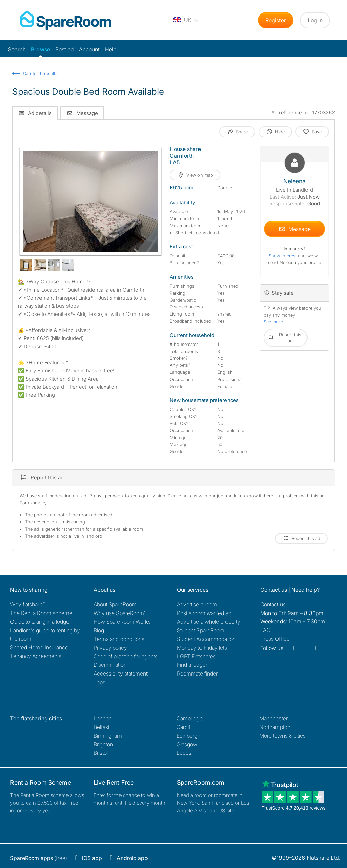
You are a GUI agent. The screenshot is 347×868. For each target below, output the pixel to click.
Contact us (273, 604)
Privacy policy (110, 648)
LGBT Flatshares (196, 656)
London (103, 718)
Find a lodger (192, 665)
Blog (99, 630)
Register (276, 20)
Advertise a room (197, 604)
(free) (39, 858)
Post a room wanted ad (204, 613)
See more (273, 322)
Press (275, 639)
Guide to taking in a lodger (41, 622)
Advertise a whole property (209, 622)
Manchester (273, 718)
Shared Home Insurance (39, 647)
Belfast (101, 727)
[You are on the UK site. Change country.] (186, 20)
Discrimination (110, 665)
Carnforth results (40, 73)
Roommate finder (197, 674)
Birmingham (108, 736)
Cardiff (184, 727)
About (115, 604)
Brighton (103, 744)
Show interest (283, 256)
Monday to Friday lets (202, 648)
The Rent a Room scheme (41, 613)
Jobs (99, 682)
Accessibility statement (121, 674)
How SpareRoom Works (122, 622)
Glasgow (187, 744)
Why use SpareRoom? (120, 613)
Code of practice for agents (126, 656)
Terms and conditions (119, 639)
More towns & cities (283, 736)
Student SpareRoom (201, 630)
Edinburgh (189, 736)
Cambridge (190, 718)
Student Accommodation (206, 639)
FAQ (265, 630)
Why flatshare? (28, 604)
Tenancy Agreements (36, 656)
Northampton (275, 727)
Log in (315, 20)
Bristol (101, 753)
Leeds (184, 753)
